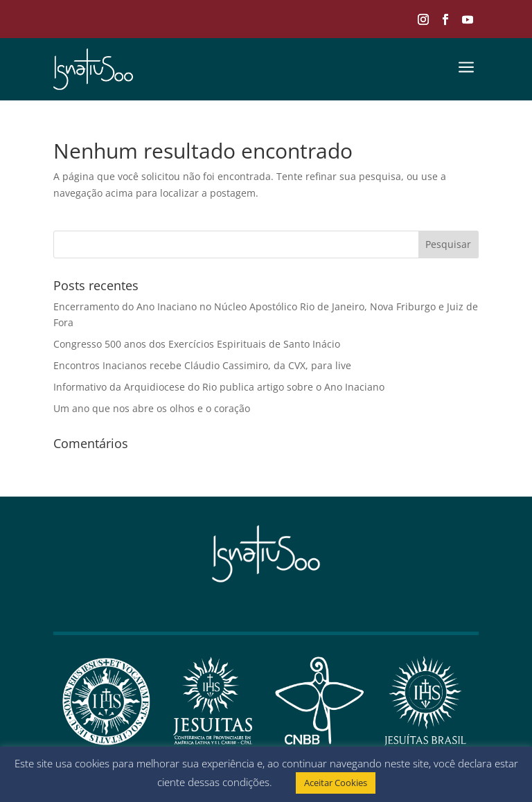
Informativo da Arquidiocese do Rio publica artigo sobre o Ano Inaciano (219, 387)
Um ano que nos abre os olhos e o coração (152, 408)
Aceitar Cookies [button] (336, 783)
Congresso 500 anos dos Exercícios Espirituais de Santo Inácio (197, 344)
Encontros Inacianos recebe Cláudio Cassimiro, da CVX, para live (202, 365)
